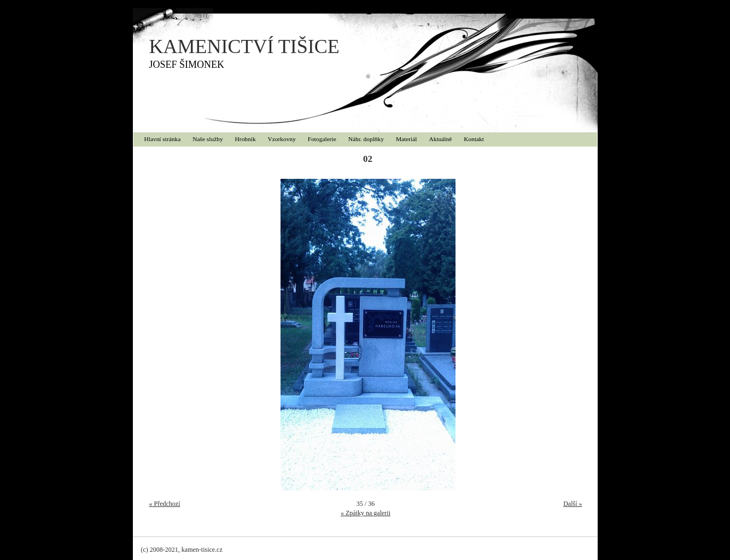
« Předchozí (165, 504)
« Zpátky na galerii (366, 513)
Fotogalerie (322, 139)
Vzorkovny (282, 139)
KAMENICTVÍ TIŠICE (244, 46)
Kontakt (474, 139)
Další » (573, 504)
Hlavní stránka (163, 139)
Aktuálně (441, 139)
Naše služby (208, 139)
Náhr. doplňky (366, 139)
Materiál (407, 139)
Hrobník (246, 139)
